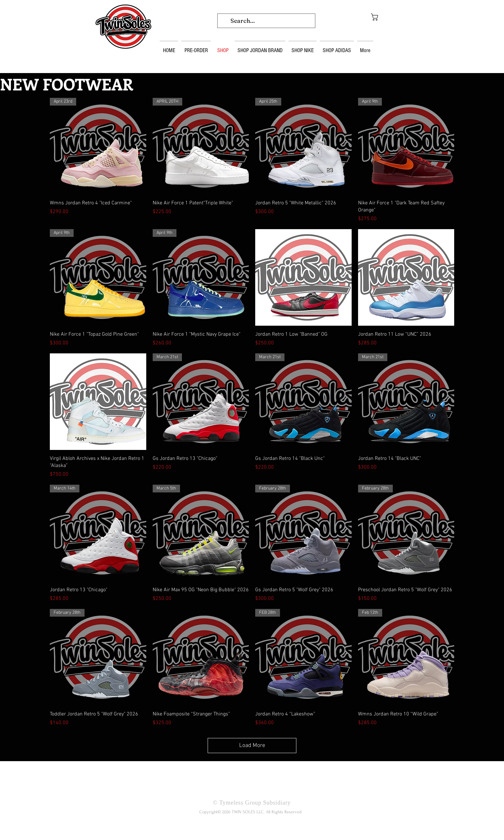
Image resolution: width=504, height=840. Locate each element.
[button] (384, 17)
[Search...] (266, 21)
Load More (252, 746)
